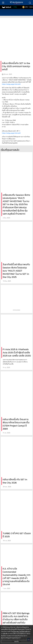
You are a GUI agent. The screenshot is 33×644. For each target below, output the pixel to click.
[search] (30, 3)
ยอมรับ (16, 641)
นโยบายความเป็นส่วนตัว (20, 631)
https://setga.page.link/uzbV (11, 84)
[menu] (3, 3)
